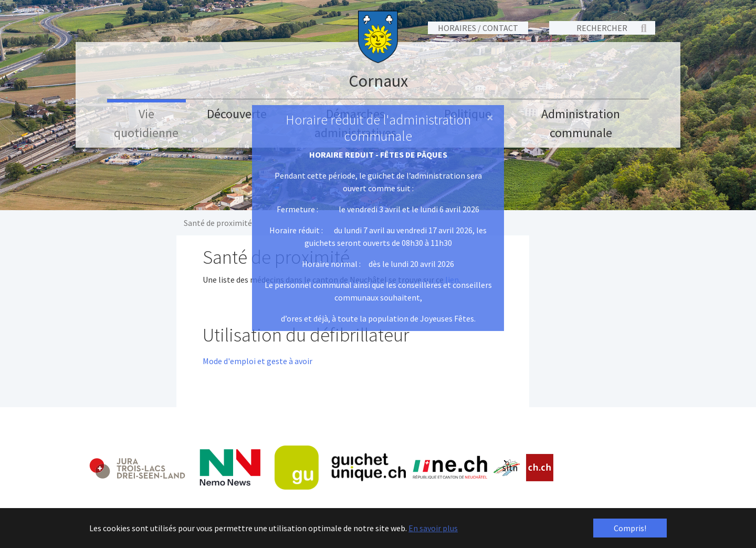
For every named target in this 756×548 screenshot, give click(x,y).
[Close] (490, 118)
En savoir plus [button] (433, 528)
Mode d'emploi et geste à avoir (258, 361)
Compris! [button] (630, 528)
